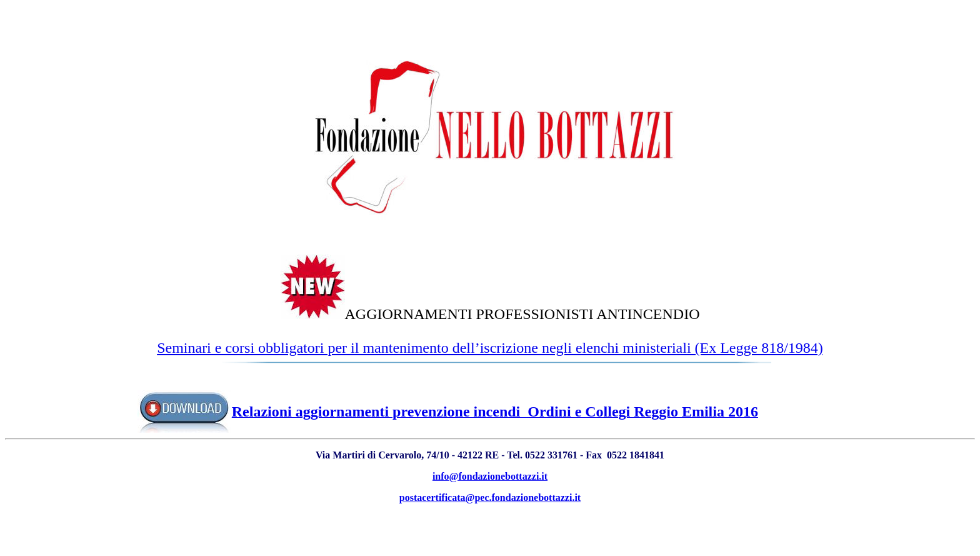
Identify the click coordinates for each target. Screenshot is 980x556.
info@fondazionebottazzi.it (490, 476)
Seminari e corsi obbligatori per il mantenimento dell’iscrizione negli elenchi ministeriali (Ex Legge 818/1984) (490, 348)
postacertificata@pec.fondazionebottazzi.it (490, 498)
